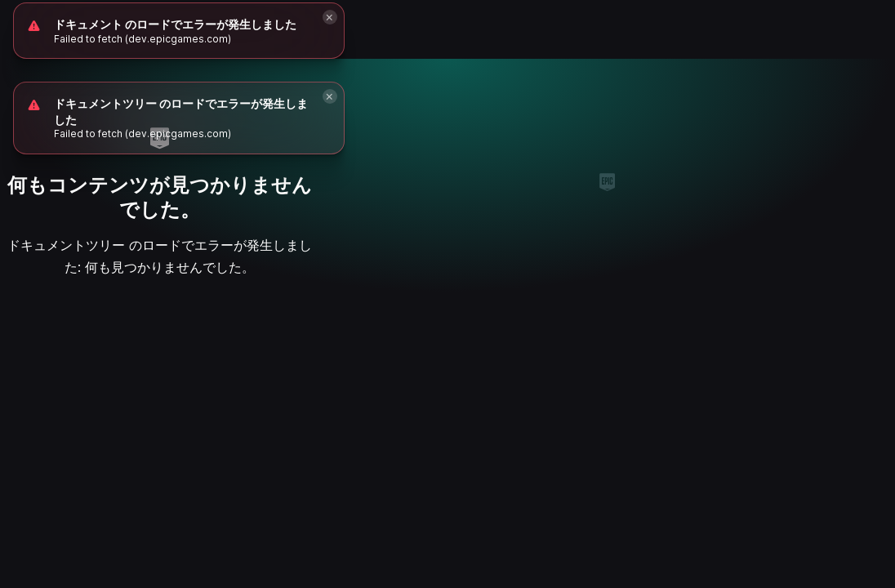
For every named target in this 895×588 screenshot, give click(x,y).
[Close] (330, 96)
